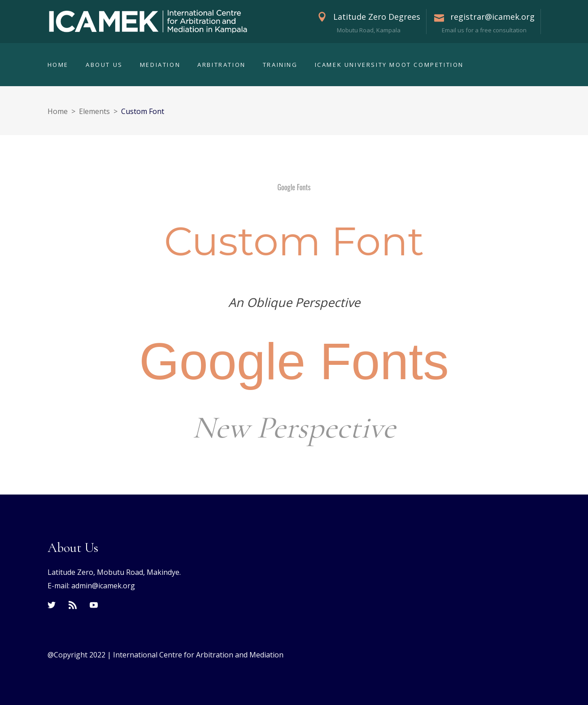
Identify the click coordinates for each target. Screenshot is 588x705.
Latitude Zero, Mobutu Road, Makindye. (114, 572)
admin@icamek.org (103, 586)
